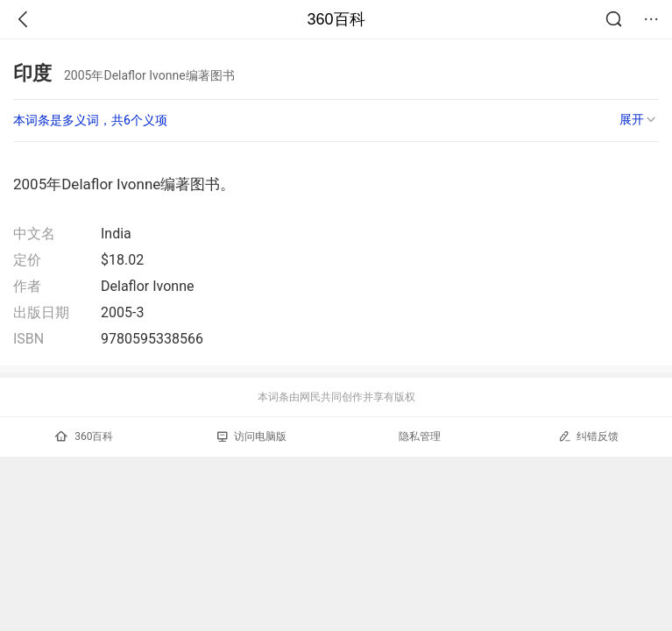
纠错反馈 (588, 436)
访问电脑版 (252, 436)
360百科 (336, 19)
